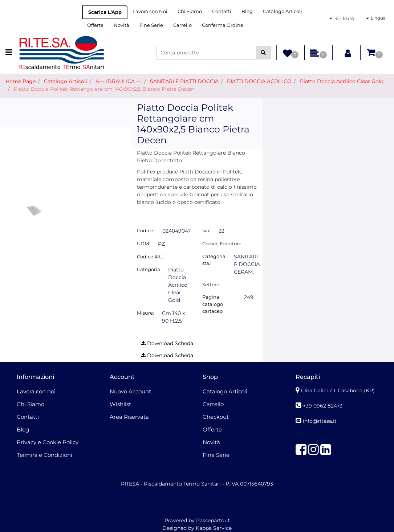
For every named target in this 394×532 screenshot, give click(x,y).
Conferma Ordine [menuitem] (223, 25)
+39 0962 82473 (323, 406)
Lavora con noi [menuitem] (36, 391)
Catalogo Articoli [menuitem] (283, 11)
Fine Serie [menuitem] (151, 25)
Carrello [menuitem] (182, 25)
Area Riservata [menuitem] (129, 417)
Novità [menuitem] (121, 25)
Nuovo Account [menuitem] (130, 391)
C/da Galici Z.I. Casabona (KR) (338, 390)
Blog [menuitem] (247, 11)
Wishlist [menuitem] (120, 404)
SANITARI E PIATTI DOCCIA (184, 81)
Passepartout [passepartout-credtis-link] (213, 520)
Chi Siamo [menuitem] (190, 11)
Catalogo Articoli (66, 81)
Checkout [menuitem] (216, 417)
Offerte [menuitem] (95, 25)
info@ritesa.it (320, 421)
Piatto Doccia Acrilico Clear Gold (342, 81)
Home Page (21, 81)
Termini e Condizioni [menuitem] (44, 455)
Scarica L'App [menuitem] (105, 12)
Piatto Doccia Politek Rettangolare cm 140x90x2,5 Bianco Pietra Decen (104, 89)
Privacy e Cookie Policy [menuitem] (48, 442)
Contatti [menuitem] (222, 11)
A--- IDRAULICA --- (119, 81)
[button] (263, 53)
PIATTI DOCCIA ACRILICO (259, 81)
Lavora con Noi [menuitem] (150, 11)
